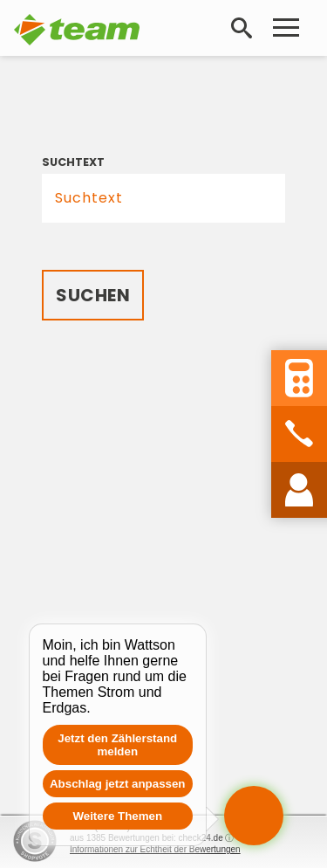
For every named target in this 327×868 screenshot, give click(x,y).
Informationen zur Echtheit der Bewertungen (155, 849)
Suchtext (73, 162)
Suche (245, 28)
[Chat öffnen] (254, 816)
